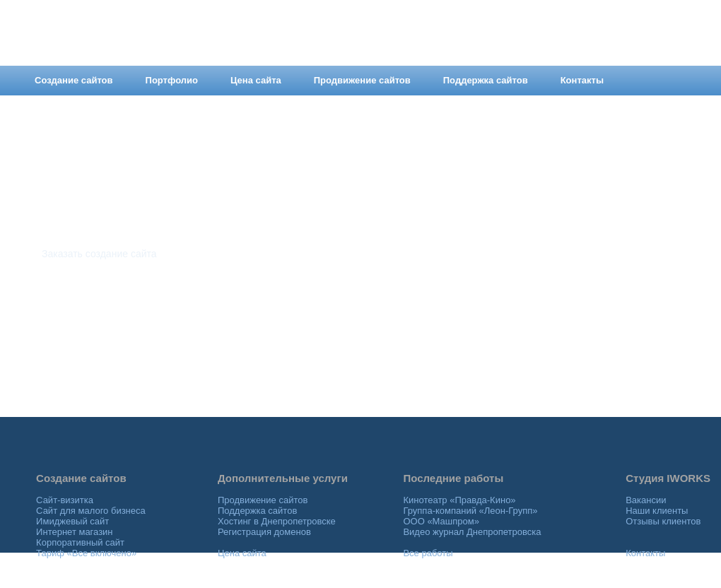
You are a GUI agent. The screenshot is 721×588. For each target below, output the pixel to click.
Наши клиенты (657, 511)
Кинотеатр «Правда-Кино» (459, 500)
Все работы (428, 553)
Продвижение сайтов (263, 500)
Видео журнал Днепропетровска (472, 532)
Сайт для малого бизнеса (91, 511)
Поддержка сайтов (257, 511)
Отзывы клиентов (663, 521)
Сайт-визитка (65, 500)
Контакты (645, 553)
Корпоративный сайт (80, 542)
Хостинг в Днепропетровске (277, 521)
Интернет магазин (74, 532)
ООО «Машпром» (441, 521)
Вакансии (646, 500)
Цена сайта (242, 553)
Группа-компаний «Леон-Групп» (470, 511)
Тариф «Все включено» (86, 553)
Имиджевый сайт (72, 521)
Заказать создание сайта (99, 254)
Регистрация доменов (264, 532)
